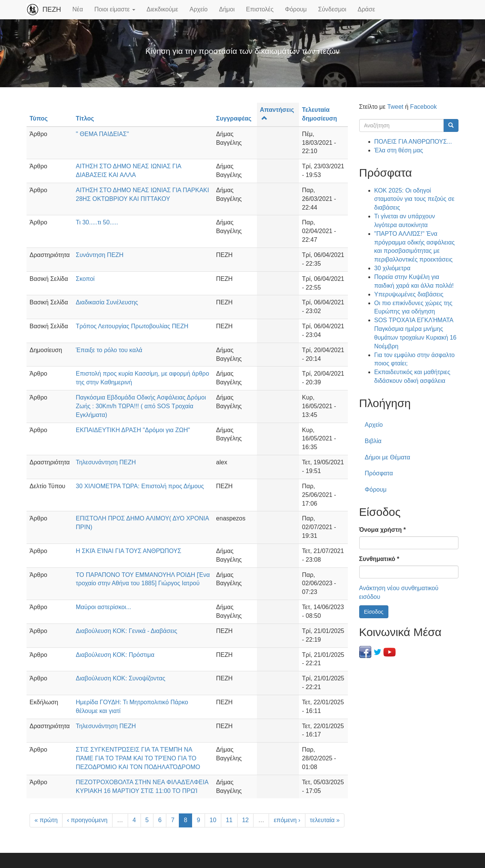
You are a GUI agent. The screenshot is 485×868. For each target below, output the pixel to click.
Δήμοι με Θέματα (388, 457)
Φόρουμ (296, 9)
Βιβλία (373, 441)
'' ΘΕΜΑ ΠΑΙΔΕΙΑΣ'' (102, 134)
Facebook (423, 107)
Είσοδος (374, 612)
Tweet (395, 107)
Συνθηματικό (379, 559)
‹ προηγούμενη (87, 820)
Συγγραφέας (234, 118)
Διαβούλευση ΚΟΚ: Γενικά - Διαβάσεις (127, 631)
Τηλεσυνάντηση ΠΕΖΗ (106, 462)
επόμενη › (287, 820)
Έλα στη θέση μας (399, 150)
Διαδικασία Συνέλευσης (107, 302)
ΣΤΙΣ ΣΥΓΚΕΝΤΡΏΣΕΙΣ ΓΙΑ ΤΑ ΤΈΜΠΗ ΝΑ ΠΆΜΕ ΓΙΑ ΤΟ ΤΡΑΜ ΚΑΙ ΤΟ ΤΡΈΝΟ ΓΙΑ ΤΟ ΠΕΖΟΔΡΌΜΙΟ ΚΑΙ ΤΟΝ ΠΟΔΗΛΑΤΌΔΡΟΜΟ (138, 758)
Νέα (78, 9)
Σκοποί (85, 279)
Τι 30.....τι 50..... (97, 222)
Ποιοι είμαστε (115, 9)
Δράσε (366, 9)
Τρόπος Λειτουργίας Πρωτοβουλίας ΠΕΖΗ (132, 326)
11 (229, 820)
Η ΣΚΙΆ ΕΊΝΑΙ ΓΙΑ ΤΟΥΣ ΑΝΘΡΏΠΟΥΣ (128, 551)
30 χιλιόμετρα (393, 268)
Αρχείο (199, 9)
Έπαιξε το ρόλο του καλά (109, 350)
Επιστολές (260, 9)
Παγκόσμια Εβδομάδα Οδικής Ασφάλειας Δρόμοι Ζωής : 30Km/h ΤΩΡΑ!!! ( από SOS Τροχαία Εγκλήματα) (141, 406)
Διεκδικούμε (162, 9)
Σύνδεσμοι (332, 9)
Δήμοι (227, 9)
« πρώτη (46, 820)
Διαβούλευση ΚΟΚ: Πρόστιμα (115, 655)
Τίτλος (85, 118)
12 (246, 820)
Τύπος (39, 118)
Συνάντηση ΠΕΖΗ (100, 255)
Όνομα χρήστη (383, 530)
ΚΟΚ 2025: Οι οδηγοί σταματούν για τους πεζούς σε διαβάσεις (415, 199)
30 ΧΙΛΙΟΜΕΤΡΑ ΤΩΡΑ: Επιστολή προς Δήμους (140, 486)
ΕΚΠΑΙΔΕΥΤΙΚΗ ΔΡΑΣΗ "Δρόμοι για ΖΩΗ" (133, 430)
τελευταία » (325, 820)
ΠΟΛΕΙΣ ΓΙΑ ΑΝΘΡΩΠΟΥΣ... (413, 142)
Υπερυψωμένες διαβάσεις (409, 294)
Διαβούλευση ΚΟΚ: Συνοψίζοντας (120, 678)
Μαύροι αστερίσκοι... (103, 607)
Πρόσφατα (379, 473)
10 (213, 820)
